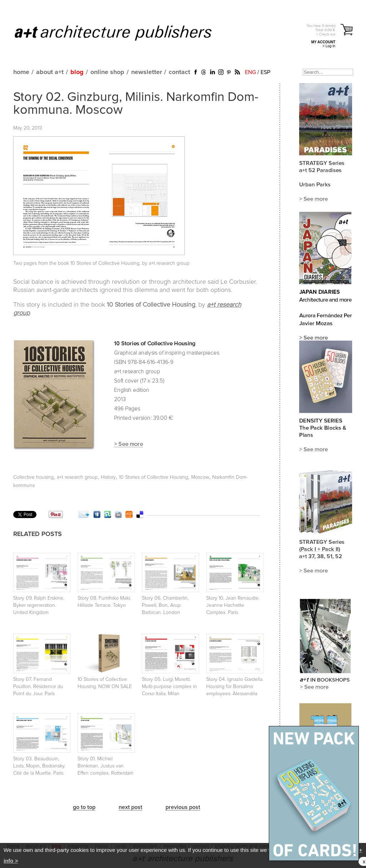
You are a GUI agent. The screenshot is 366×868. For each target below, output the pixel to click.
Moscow (200, 477)
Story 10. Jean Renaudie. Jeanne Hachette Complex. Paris (233, 605)
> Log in (329, 46)
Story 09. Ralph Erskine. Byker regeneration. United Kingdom (39, 605)
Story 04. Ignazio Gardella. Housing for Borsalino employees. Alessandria (235, 687)
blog (77, 72)
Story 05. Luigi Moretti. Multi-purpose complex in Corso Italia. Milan (169, 687)
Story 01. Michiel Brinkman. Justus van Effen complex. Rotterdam (105, 766)
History (108, 477)
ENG (250, 72)
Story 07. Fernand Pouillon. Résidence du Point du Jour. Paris (38, 687)
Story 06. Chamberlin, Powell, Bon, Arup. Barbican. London (165, 605)
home (21, 72)
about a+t (50, 72)
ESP (265, 72)
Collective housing (33, 477)
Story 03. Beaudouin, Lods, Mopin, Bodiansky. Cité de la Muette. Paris (39, 766)
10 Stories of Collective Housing (154, 477)
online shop (107, 72)
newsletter (147, 72)
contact (179, 72)
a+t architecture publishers (122, 33)
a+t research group (77, 477)
